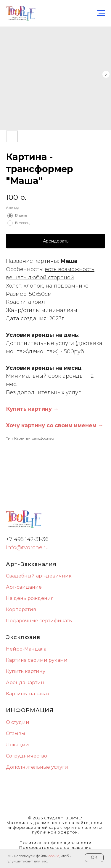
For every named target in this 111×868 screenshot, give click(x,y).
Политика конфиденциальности (55, 843)
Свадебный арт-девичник (39, 576)
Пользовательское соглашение (55, 847)
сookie (54, 856)
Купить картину (26, 671)
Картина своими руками (37, 660)
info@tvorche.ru (27, 547)
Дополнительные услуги (37, 767)
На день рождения (30, 598)
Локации (17, 745)
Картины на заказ (28, 694)
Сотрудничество (26, 756)
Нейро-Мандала (26, 649)
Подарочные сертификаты (39, 621)
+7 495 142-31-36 (27, 539)
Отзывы (16, 733)
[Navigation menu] (101, 13)
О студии (18, 722)
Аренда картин (25, 683)
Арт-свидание (24, 587)
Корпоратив (21, 609)
